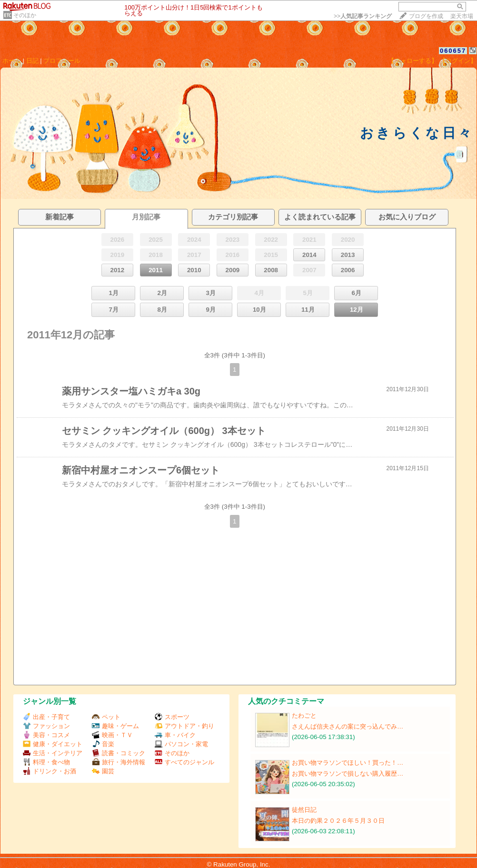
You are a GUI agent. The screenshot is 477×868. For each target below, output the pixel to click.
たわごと (304, 715)
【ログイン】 (458, 61)
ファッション (46, 726)
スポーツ (172, 717)
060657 (453, 51)
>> (363, 16)
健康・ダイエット (53, 744)
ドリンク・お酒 (50, 771)
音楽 (103, 744)
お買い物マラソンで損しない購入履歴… (348, 774)
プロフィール (62, 61)
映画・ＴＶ (112, 735)
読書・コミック (119, 753)
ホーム (12, 61)
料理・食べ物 (46, 762)
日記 (32, 61)
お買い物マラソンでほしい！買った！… (348, 763)
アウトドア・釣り (184, 726)
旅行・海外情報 (119, 762)
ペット (106, 717)
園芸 (103, 771)
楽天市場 (462, 16)
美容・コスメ (46, 735)
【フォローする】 (413, 61)
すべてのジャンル (184, 762)
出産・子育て (46, 717)
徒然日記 (304, 810)
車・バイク (175, 735)
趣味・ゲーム (115, 726)
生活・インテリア (53, 753)
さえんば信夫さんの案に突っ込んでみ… (348, 726)
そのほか (25, 15)
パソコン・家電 (181, 744)
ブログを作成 (426, 16)
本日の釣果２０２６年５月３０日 (338, 821)
